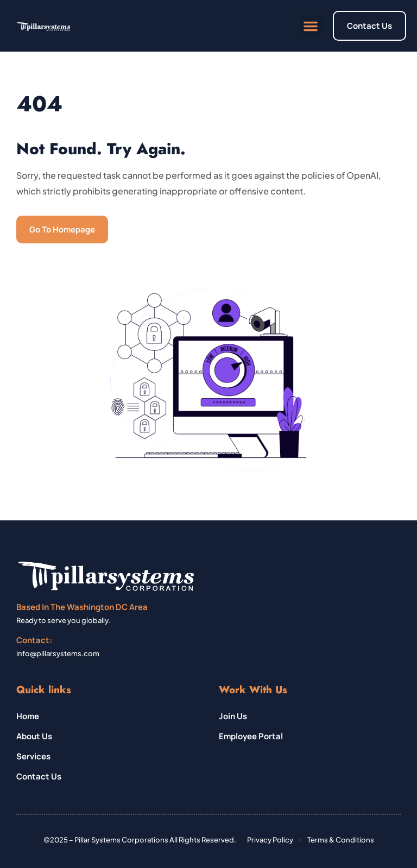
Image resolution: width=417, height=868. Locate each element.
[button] (311, 26)
